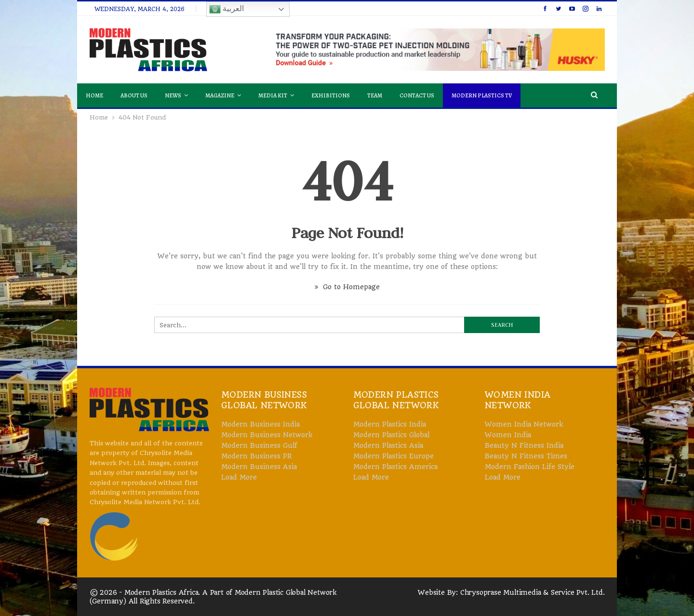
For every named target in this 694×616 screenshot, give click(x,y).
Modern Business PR (256, 456)
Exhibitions (331, 95)
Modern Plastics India (390, 424)
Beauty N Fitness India (524, 445)
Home (94, 95)
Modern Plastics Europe (394, 456)
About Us (134, 95)
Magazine (220, 95)
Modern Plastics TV (482, 95)
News (173, 95)
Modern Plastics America (395, 467)
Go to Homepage (347, 287)
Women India (508, 435)
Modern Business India (260, 424)
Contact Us (417, 95)
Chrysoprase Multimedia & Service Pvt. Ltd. (533, 592)
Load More (239, 477)
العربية (227, 9)
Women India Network (524, 424)
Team (375, 95)
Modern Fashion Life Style (530, 467)
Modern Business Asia (259, 467)
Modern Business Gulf (259, 445)
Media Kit (273, 95)
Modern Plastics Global (391, 435)
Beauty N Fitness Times (526, 456)
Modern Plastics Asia (388, 445)
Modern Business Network (267, 435)
